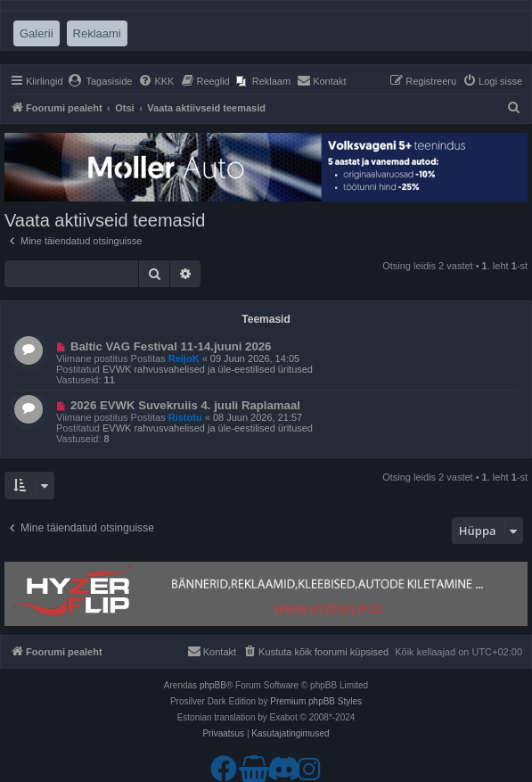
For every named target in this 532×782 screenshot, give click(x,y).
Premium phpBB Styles (316, 701)
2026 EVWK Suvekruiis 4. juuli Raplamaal (185, 405)
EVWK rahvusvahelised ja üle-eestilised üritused (208, 369)
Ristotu (185, 417)
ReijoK (184, 358)
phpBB (213, 685)
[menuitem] (100, 81)
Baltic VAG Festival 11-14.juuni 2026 (171, 346)
